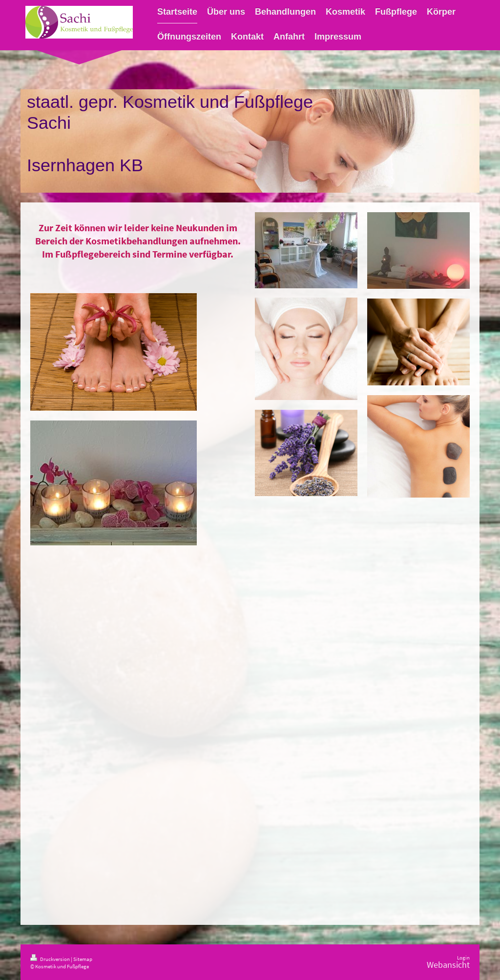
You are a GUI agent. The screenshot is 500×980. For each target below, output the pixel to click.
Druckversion (51, 959)
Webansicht (448, 965)
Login (463, 958)
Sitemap (83, 959)
